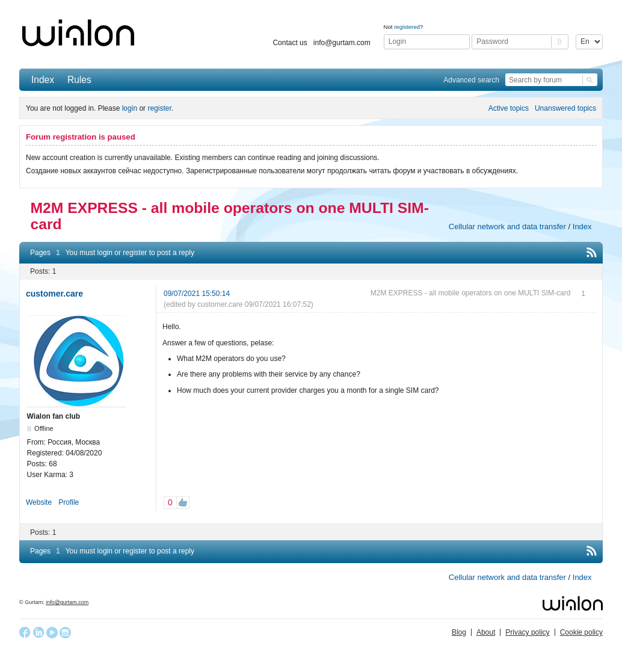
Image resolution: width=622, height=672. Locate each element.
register (159, 108)
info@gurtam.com (342, 43)
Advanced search (471, 80)
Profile (69, 502)
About (486, 632)
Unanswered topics (565, 108)
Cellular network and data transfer (507, 227)
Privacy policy (527, 632)
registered (407, 27)
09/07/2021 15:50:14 (197, 294)
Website (39, 502)
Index (43, 80)
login (130, 108)
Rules (79, 80)
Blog (459, 632)
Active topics (509, 108)
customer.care (54, 294)
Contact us (290, 43)
